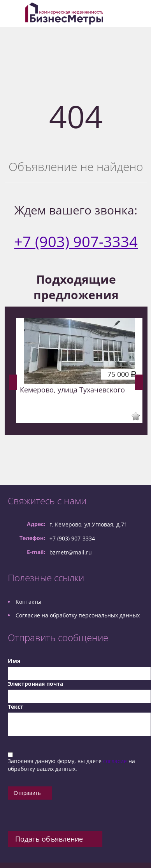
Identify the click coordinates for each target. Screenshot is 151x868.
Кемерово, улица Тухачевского (72, 390)
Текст (16, 707)
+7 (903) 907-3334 (76, 241)
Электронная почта (35, 684)
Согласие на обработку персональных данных (78, 615)
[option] (79, 371)
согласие (116, 761)
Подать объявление (49, 839)
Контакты (28, 602)
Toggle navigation (15, 13)
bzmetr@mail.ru (71, 552)
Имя (14, 661)
